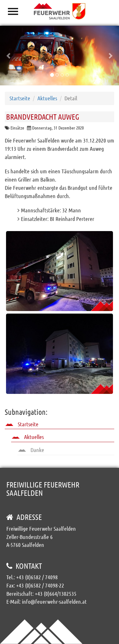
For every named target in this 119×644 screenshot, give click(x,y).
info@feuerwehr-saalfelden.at (54, 601)
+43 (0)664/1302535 (56, 594)
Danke (31, 450)
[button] (9, 56)
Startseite (20, 98)
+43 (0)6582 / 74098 (37, 577)
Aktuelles (47, 98)
